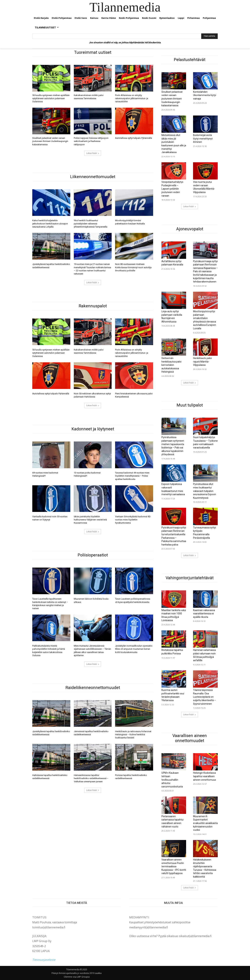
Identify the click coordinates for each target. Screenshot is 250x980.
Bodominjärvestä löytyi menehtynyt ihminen (203, 139)
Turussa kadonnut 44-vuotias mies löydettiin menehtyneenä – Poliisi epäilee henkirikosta (132, 476)
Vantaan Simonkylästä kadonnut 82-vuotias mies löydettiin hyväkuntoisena (133, 520)
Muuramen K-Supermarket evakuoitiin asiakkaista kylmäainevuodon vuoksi (205, 823)
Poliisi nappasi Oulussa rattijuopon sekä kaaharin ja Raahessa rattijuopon (91, 141)
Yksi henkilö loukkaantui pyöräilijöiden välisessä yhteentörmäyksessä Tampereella (91, 224)
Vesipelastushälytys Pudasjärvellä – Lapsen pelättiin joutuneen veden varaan (172, 189)
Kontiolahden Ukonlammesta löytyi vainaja (205, 95)
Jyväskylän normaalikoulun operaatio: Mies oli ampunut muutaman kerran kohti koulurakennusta (134, 649)
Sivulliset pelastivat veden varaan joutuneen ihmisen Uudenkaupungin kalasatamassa (50, 141)
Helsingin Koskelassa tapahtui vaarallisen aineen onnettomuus (205, 776)
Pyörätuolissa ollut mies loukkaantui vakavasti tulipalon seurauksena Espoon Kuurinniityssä (205, 491)
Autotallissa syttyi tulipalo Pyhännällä (134, 138)
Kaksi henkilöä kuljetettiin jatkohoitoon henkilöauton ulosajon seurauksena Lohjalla (50, 224)
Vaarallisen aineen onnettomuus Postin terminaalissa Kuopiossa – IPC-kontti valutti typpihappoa (174, 866)
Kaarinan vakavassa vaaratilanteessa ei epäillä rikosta (204, 614)
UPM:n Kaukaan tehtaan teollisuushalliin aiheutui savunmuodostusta (172, 780)
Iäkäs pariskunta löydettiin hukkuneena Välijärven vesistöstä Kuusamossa (90, 520)
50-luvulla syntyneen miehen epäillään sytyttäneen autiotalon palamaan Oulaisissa (51, 98)
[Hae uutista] (209, 36)
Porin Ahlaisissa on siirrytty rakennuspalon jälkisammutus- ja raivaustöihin (132, 98)
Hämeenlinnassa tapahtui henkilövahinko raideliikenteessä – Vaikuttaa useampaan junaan (91, 778)
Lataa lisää (93, 153)
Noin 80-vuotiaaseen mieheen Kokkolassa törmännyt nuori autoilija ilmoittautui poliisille (133, 267)
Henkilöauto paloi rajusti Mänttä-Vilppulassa (202, 362)
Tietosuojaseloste (44, 960)
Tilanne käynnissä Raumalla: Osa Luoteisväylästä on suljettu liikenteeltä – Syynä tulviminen (204, 697)
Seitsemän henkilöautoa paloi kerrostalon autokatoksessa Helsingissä (171, 365)
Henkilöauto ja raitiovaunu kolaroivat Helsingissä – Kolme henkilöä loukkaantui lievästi (133, 734)
